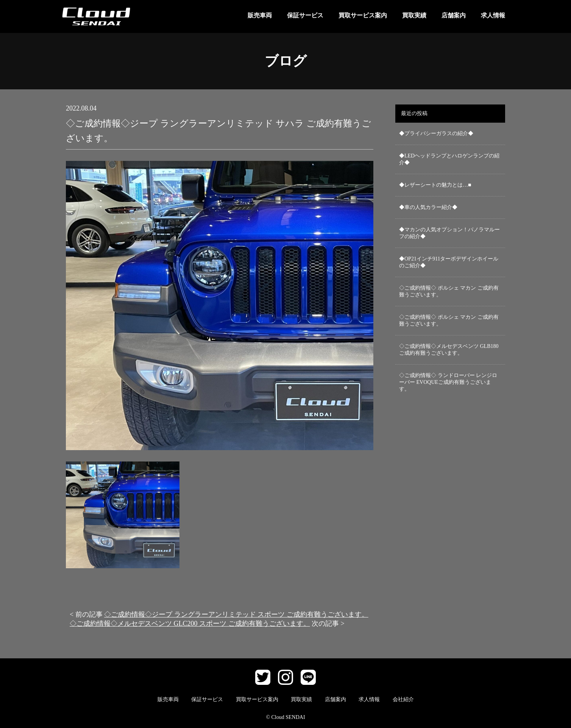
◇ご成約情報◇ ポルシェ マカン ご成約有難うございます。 (449, 291)
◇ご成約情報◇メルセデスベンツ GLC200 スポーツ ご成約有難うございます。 (190, 624)
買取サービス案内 (363, 15)
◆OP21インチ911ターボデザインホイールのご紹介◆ (449, 262)
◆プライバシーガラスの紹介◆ (436, 133)
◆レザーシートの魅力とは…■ (435, 185)
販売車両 (260, 15)
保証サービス (305, 15)
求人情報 (493, 15)
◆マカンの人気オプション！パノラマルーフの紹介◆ (449, 233)
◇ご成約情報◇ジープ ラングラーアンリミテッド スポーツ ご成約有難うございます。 (236, 614)
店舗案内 (454, 15)
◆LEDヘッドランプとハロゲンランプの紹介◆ (449, 159)
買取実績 (414, 15)
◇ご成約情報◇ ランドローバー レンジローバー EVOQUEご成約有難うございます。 (448, 382)
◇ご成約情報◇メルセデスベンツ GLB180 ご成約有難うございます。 (449, 350)
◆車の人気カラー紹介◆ (428, 207)
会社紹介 (403, 699)
